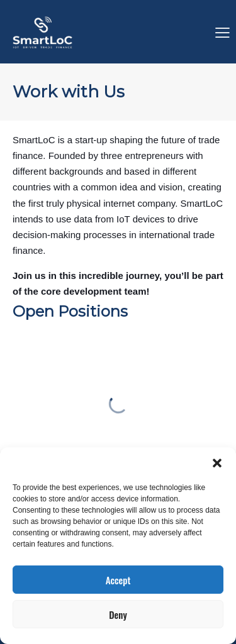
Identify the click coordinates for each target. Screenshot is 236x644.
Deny (118, 614)
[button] (217, 463)
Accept (118, 580)
